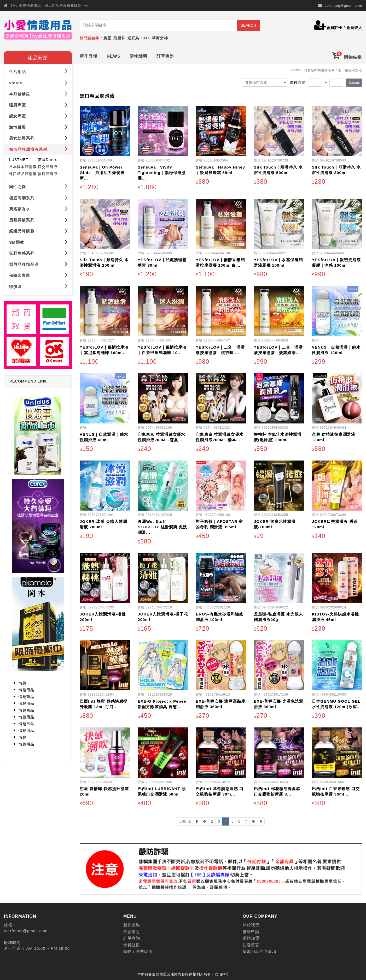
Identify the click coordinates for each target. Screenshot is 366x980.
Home (295, 69)
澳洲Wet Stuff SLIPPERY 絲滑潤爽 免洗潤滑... (162, 526)
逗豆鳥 (133, 38)
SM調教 (39, 241)
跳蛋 (107, 38)
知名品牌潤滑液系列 (39, 148)
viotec (39, 82)
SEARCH (248, 25)
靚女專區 (39, 115)
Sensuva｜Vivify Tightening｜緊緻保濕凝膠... (162, 172)
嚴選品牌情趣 (39, 230)
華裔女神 (160, 38)
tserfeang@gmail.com (343, 6)
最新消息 (132, 931)
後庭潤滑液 (48, 173)
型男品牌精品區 (39, 263)
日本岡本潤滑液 (23, 166)
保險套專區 (39, 274)
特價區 (39, 285)
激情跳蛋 (39, 126)
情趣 (22, 682)
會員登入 (354, 28)
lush (146, 38)
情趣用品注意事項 (260, 950)
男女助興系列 (39, 137)
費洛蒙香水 (39, 208)
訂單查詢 (165, 55)
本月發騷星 (39, 92)
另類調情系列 (39, 219)
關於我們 (251, 924)
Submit (354, 81)
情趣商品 (26, 696)
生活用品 (39, 70)
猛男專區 (39, 104)
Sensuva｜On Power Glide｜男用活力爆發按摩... (102, 172)
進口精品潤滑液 (23, 173)
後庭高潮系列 (39, 196)
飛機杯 (119, 38)
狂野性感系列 (39, 252)
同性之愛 (39, 185)
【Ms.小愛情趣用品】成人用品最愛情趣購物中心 (49, 6)
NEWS (113, 55)
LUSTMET (19, 159)
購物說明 (138, 55)
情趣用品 (26, 689)
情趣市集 (26, 723)
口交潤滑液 (48, 166)
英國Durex (47, 159)
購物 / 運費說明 (138, 950)
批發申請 (251, 931)
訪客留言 (251, 944)
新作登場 (89, 55)
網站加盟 (251, 937)
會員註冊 (334, 28)
